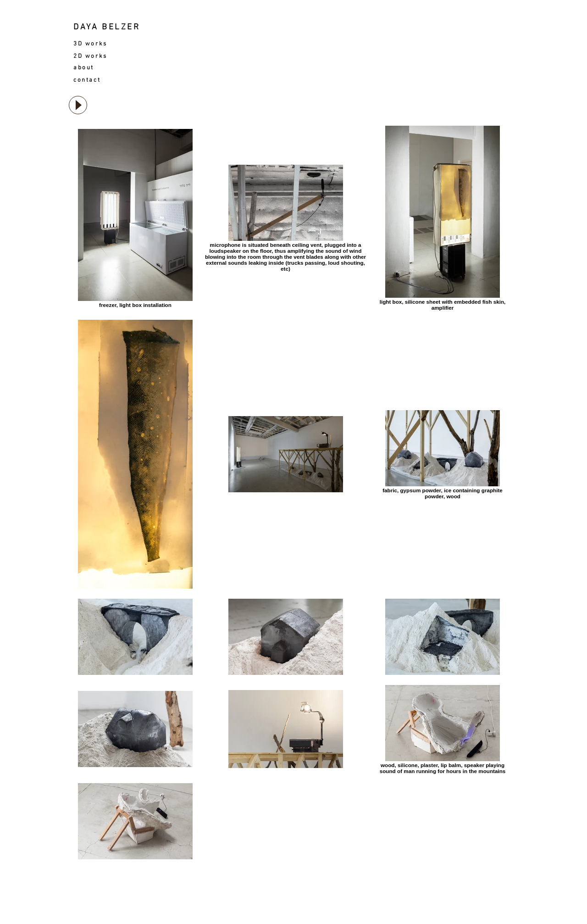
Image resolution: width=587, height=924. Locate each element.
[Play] (78, 105)
